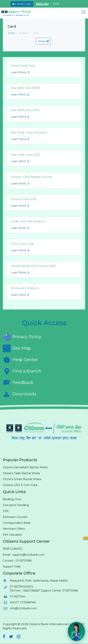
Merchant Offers (14, 529)
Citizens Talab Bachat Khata (21, 473)
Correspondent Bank (17, 523)
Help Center (20, 360)
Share (43, 41)
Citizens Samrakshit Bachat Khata (25, 467)
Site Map (17, 348)
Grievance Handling (16, 505)
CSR (6, 511)
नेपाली (56, 4)
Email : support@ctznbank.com (24, 555)
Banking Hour (12, 499)
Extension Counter (15, 517)
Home (11, 33)
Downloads (20, 394)
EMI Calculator (13, 535)
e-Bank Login (22, 4)
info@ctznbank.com (23, 608)
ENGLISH (42, 4)
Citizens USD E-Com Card (20, 485)
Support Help (12, 567)
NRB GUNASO (13, 549)
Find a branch (22, 371)
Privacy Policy (22, 337)
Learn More (20, 72)
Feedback (18, 383)
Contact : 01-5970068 (17, 561)
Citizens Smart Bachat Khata (22, 479)
